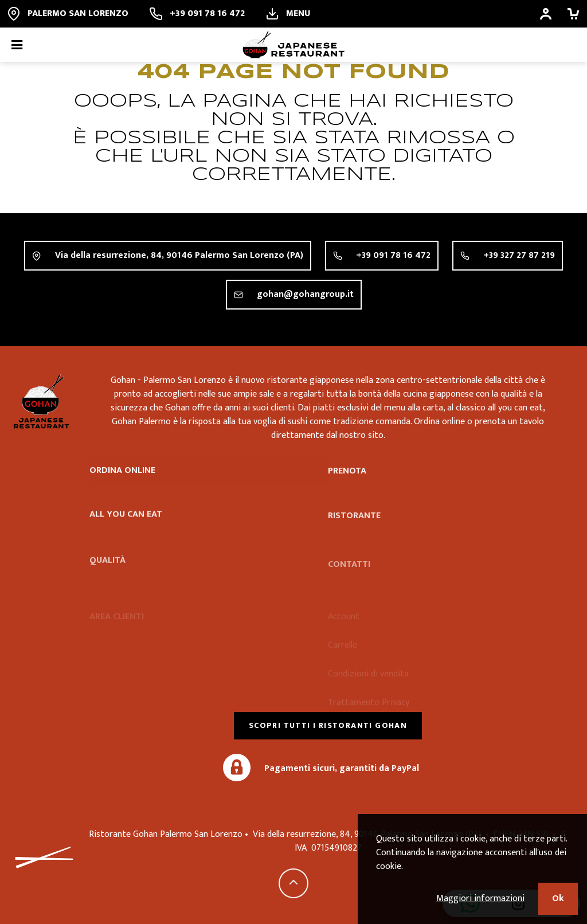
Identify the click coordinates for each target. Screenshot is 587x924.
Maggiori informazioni (480, 898)
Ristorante (354, 532)
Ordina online (122, 474)
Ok (558, 898)
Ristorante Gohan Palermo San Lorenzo (41, 401)
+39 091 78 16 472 (393, 255)
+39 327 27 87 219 (519, 255)
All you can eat (126, 524)
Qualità (107, 576)
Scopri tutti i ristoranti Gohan (328, 725)
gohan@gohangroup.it (305, 294)
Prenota (347, 477)
